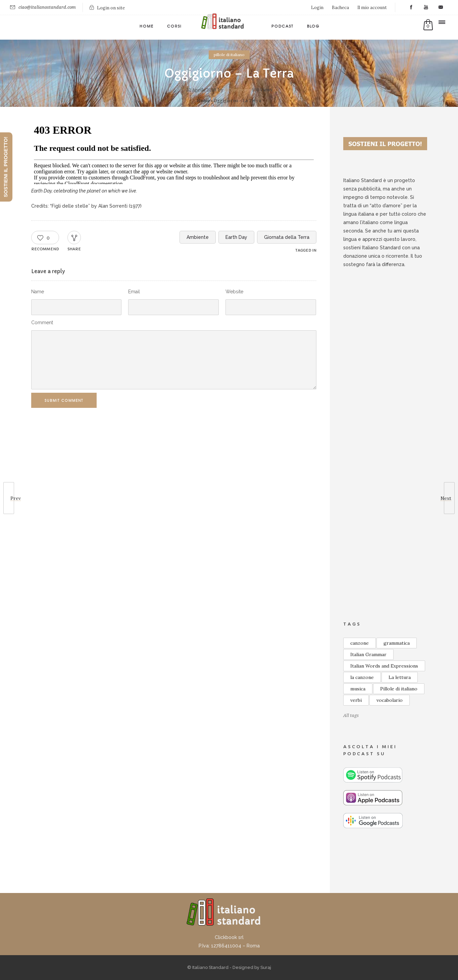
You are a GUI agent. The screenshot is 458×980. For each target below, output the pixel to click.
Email (134, 292)
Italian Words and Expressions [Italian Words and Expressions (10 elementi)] (384, 666)
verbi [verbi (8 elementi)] (356, 700)
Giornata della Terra (287, 237)
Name (38, 292)
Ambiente (198, 237)
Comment (42, 323)
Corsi (174, 26)
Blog (313, 26)
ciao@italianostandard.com (47, 7)
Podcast (283, 26)
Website (234, 292)
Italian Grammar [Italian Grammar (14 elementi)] (368, 654)
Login (317, 8)
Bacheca (340, 8)
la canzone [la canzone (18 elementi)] (362, 677)
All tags (351, 715)
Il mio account (372, 8)
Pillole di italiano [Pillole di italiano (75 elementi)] (399, 689)
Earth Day (236, 237)
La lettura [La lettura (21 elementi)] (400, 677)
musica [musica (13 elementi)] (358, 689)
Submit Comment (67, 400)
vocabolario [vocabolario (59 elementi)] (390, 700)
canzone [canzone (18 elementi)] (360, 643)
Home (147, 26)
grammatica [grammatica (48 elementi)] (397, 643)
